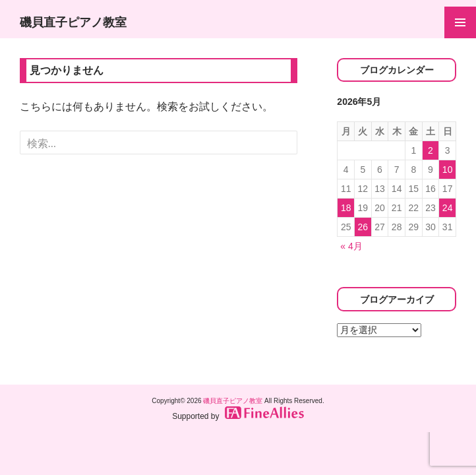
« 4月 (351, 246)
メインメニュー (460, 22)
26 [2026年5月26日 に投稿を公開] (363, 227)
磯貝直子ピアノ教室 (73, 22)
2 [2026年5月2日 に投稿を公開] (431, 150)
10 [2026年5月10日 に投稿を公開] (448, 170)
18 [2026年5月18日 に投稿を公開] (346, 208)
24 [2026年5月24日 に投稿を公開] (448, 208)
